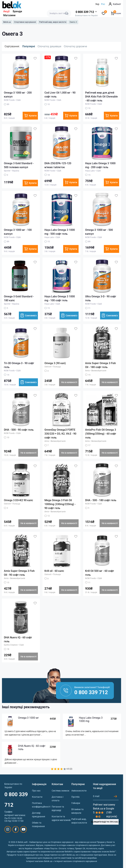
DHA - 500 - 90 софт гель (19, 430)
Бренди (17, 11)
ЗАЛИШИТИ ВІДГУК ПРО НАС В (106, 822)
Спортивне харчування (25, 22)
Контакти (37, 797)
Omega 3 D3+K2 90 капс (18, 500)
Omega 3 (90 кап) (55, 363)
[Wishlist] (35, 58)
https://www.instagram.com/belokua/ (8, 829)
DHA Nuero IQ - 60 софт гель (32, 748)
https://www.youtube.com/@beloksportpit (24, 829)
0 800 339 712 (16, 800)
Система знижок (61, 791)
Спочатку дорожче (75, 46)
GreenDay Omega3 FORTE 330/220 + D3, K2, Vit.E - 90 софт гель (60, 434)
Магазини (9, 15)
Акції (6, 11)
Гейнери (76, 803)
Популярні (29, 46)
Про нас (36, 791)
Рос (103, 4)
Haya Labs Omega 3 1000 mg (91, 719)
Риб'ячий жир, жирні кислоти (53, 22)
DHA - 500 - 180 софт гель (101, 500)
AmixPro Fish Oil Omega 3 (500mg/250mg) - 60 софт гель (101, 434)
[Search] (67, 13)
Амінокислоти (79, 791)
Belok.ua (7, 22)
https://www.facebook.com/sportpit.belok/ (16, 829)
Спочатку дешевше (49, 46)
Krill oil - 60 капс (54, 571)
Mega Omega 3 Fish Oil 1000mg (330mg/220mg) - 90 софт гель (60, 504)
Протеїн (75, 797)
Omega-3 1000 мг (28, 718)
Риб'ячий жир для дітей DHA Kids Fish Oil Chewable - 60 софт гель (101, 97)
